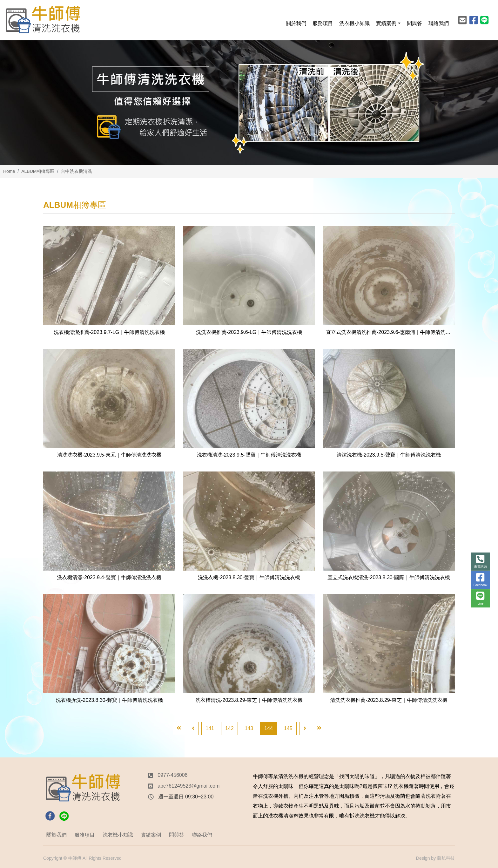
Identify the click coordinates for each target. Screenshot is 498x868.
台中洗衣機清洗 (76, 171)
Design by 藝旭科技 (435, 858)
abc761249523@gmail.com (188, 786)
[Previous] (193, 729)
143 (249, 728)
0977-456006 (172, 775)
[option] (249, 103)
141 (210, 728)
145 (288, 728)
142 (229, 728)
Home (9, 171)
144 (269, 728)
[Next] (305, 729)
